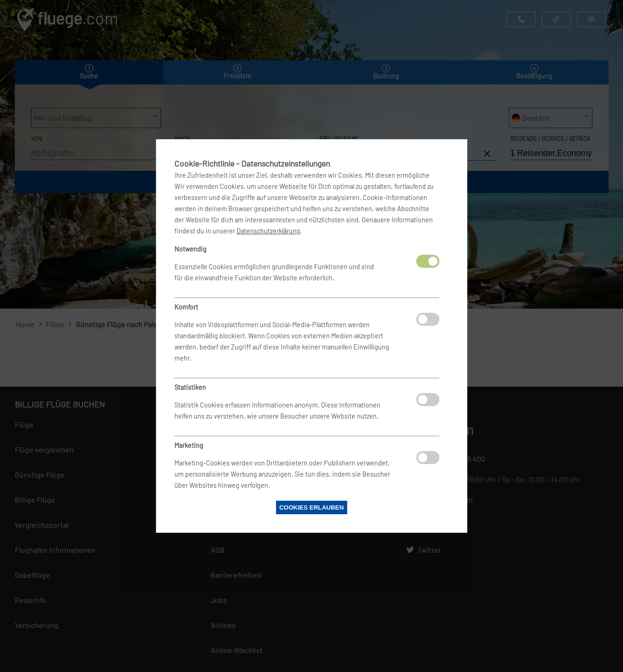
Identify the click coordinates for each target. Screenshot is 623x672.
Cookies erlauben (311, 507)
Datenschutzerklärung (268, 231)
